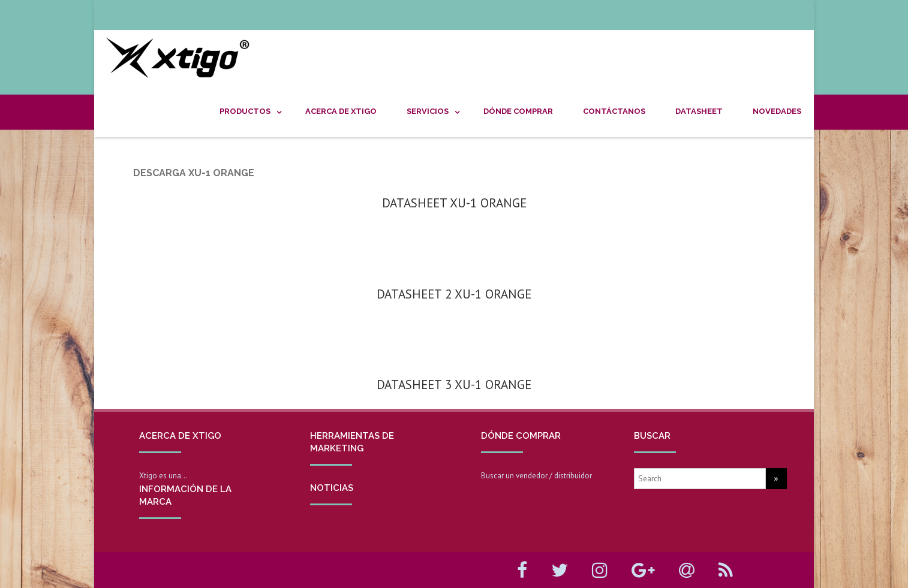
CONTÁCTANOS (614, 111)
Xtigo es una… (163, 476)
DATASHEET (699, 111)
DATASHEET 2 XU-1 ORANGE (454, 294)
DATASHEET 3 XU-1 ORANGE (454, 385)
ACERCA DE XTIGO (341, 111)
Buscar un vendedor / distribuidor (536, 476)
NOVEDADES (777, 111)
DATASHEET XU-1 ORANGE (454, 203)
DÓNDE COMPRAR (518, 111)
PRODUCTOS (245, 111)
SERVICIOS (428, 111)
